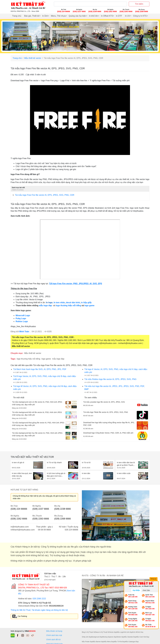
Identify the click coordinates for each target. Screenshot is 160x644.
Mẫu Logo (120, 632)
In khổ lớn (93, 16)
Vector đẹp (113, 632)
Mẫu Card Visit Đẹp (143, 637)
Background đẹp (97, 637)
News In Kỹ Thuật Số (102, 632)
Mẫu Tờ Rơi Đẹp (119, 642)
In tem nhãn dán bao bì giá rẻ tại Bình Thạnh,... (126, 464)
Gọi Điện (136, 590)
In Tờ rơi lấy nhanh (54, 463)
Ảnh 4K (135, 632)
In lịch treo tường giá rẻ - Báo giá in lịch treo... (57, 475)
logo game (46, 359)
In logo (49, 303)
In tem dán (86, 473)
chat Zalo (146, 590)
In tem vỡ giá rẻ (18, 463)
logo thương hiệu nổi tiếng (69, 305)
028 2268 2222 (39, 599)
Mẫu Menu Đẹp (109, 642)
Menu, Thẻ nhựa (58, 16)
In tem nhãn (59, 303)
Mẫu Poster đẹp (87, 642)
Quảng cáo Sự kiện (77, 16)
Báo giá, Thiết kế (32, 16)
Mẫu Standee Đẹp (130, 637)
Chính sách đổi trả (54, 640)
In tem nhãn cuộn (124, 473)
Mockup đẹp (106, 637)
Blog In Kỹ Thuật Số (89, 632)
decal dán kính (73, 303)
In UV (127, 16)
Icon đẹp (113, 637)
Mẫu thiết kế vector (33, 58)
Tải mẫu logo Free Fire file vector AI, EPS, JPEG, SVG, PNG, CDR (43, 195)
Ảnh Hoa (140, 632)
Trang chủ (17, 16)
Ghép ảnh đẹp (87, 637)
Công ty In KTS (140, 16)
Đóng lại (154, 579)
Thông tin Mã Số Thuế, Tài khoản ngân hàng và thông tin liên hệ (39, 610)
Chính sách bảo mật (54, 635)
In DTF (119, 16)
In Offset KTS (107, 16)
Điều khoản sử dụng (54, 631)
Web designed (16, 631)
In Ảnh (45, 16)
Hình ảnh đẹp (128, 632)
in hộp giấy (86, 303)
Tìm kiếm (139, 4)
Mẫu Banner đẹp (98, 642)
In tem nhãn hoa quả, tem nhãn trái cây (22, 475)
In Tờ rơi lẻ (86, 463)
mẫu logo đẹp (46, 305)
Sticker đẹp (120, 637)
